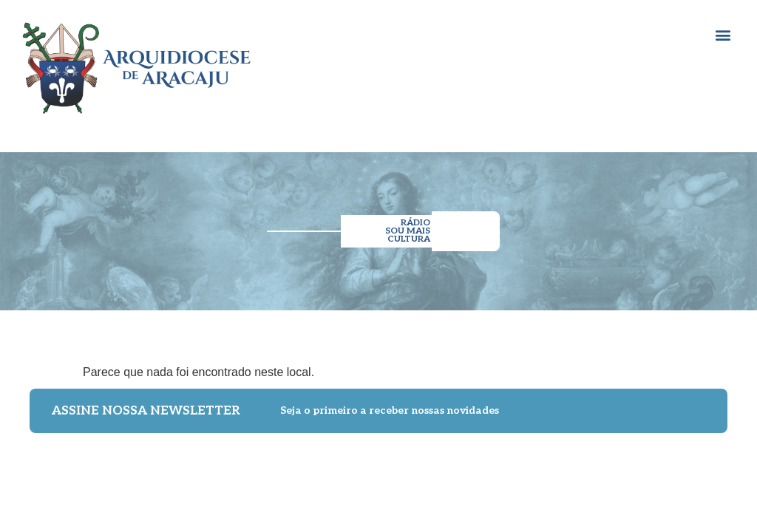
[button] (723, 34)
